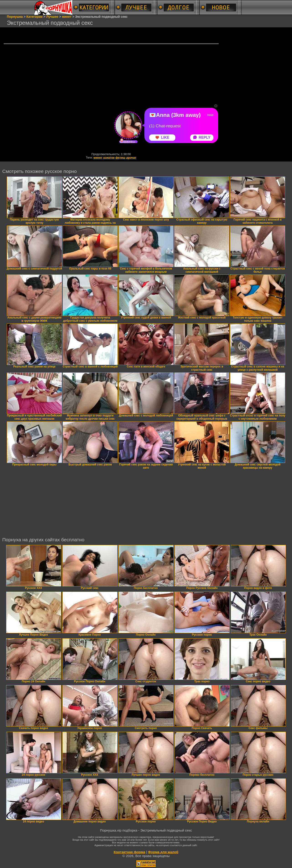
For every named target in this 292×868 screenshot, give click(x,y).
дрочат (131, 158)
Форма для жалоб (163, 852)
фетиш (120, 158)
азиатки (109, 158)
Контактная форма (129, 852)
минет (98, 158)
